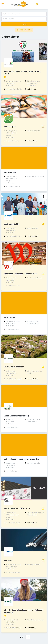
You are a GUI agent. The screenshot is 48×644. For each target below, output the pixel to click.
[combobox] (24, 14)
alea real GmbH (10, 173)
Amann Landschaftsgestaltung (16, 416)
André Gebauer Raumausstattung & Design (21, 459)
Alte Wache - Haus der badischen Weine (20, 274)
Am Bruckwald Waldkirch (14, 367)
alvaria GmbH (9, 318)
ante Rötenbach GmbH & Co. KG (17, 509)
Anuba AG (8, 560)
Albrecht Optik (10, 127)
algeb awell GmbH (11, 224)
